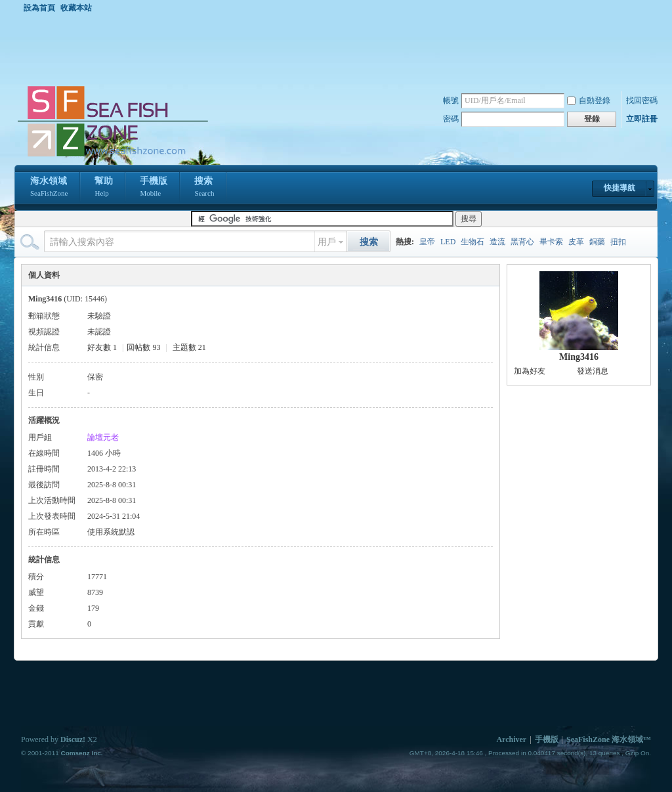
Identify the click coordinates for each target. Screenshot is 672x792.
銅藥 (597, 242)
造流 (497, 242)
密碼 (451, 119)
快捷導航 (619, 188)
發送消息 (593, 371)
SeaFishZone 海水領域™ (609, 739)
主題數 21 (189, 347)
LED (448, 242)
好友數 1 (102, 347)
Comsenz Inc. (81, 753)
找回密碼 (642, 100)
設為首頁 (39, 8)
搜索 (204, 188)
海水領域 (49, 188)
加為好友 (530, 371)
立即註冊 (642, 119)
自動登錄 (589, 100)
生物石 (472, 242)
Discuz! (73, 739)
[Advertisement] (339, 49)
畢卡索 (551, 242)
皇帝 (427, 242)
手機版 (154, 188)
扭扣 (618, 242)
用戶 (327, 242)
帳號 (451, 100)
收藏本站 (76, 8)
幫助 (104, 188)
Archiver (511, 739)
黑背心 (522, 242)
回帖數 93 (143, 347)
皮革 (576, 242)
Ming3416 (579, 357)
